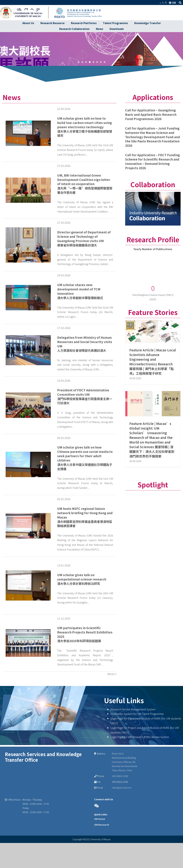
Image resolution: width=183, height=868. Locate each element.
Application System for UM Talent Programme (137, 763)
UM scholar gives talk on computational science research (82, 627)
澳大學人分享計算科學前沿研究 (79, 633)
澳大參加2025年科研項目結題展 (79, 691)
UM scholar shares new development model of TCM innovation (79, 339)
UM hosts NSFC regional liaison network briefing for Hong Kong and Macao (85, 563)
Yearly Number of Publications (153, 299)
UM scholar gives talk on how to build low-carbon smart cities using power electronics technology (85, 172)
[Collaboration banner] (153, 244)
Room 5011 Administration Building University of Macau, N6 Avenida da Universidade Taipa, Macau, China (125, 812)
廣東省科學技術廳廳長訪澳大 (77, 295)
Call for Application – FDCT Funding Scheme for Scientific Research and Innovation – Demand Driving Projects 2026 (152, 211)
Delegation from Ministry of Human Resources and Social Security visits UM (85, 392)
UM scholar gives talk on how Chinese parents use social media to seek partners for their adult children (85, 504)
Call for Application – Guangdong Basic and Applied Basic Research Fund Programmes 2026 (151, 164)
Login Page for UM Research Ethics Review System (140, 787)
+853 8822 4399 (120, 826)
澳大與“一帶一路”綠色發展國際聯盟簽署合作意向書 (85, 240)
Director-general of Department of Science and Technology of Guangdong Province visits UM (84, 286)
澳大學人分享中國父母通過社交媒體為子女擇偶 (85, 517)
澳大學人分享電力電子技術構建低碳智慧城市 (85, 183)
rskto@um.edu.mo (122, 837)
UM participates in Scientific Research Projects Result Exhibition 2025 (85, 682)
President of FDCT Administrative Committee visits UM (83, 442)
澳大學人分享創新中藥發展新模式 (80, 348)
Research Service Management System (133, 759)
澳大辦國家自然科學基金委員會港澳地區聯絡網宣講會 (85, 573)
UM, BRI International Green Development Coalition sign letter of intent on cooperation (84, 229)
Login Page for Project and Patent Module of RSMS (140, 777)
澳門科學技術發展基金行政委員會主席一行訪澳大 (85, 451)
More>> (112, 724)
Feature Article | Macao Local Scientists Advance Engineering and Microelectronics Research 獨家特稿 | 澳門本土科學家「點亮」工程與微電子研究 (153, 411)
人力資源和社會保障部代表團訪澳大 (82, 400)
